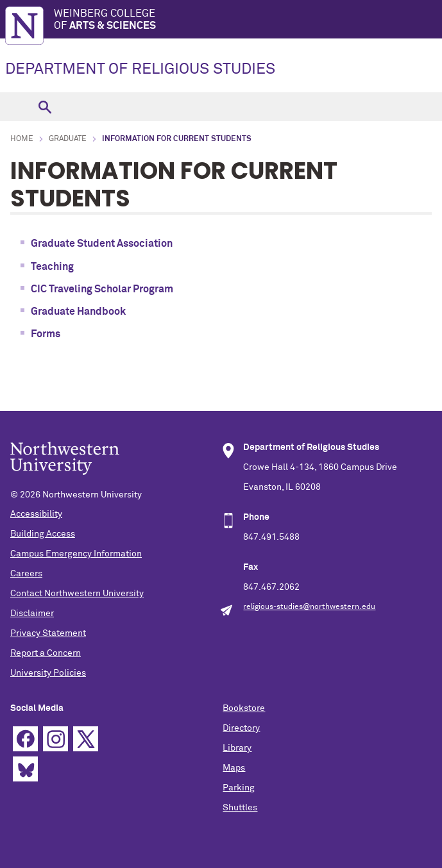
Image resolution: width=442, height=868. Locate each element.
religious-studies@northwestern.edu (309, 607)
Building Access (43, 534)
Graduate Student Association (102, 244)
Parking (239, 788)
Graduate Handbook (78, 312)
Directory (241, 728)
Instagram (55, 739)
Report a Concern (46, 653)
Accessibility (36, 514)
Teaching (52, 267)
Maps (234, 768)
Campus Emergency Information (76, 554)
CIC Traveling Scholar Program (102, 289)
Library (237, 748)
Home (22, 139)
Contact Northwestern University (77, 594)
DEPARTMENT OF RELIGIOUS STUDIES (140, 69)
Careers (26, 574)
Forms (46, 334)
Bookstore (244, 708)
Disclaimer (32, 613)
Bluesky (25, 769)
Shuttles (240, 808)
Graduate (68, 139)
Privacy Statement (48, 633)
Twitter (86, 739)
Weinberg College (248, 20)
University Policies (48, 673)
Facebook (25, 739)
